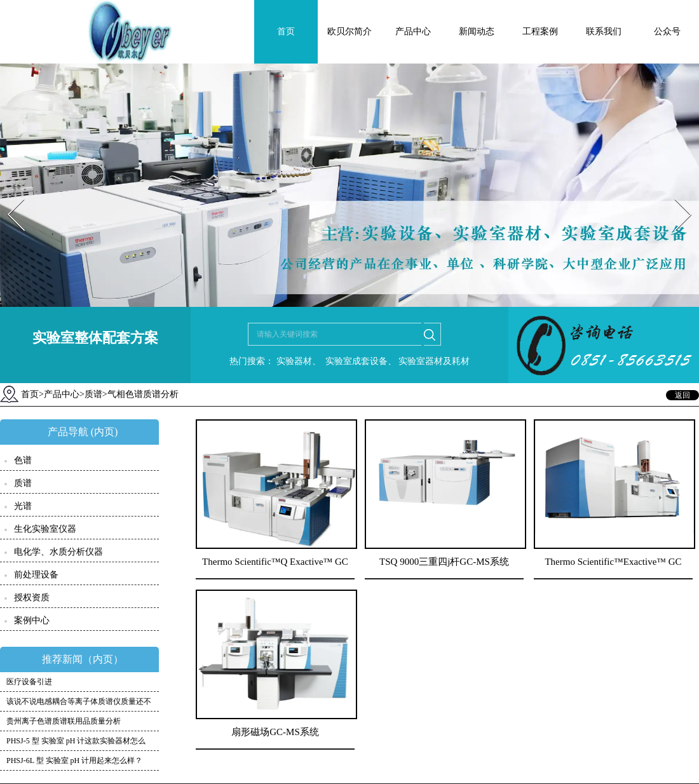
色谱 (23, 460)
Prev (8, 195)
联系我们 (604, 31)
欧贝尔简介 (349, 31)
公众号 (667, 31)
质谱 (93, 394)
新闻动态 (477, 31)
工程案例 (540, 31)
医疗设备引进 (29, 682)
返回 (682, 395)
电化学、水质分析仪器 (58, 552)
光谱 (23, 506)
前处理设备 (36, 575)
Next (676, 195)
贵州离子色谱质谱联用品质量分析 (64, 721)
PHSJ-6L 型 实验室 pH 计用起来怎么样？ (74, 760)
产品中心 (413, 31)
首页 (286, 31)
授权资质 (32, 598)
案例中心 (32, 620)
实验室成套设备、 (360, 361)
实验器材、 (297, 361)
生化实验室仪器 (45, 529)
